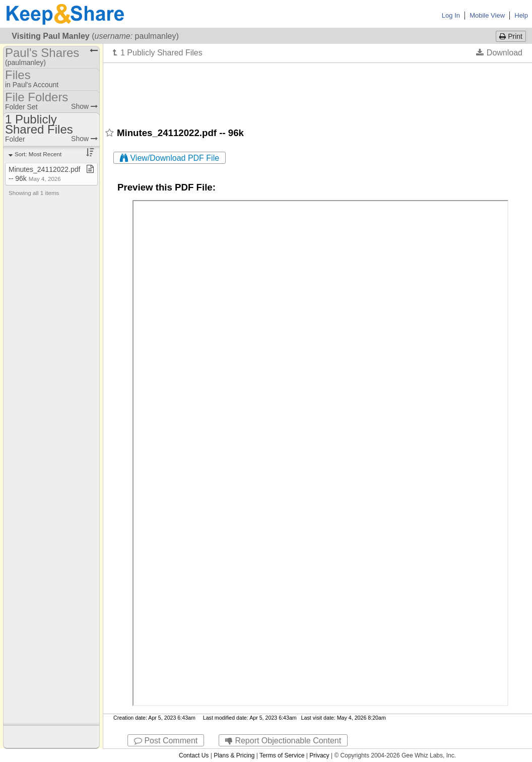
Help (521, 15)
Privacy (319, 755)
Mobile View (487, 15)
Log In (451, 15)
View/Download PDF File (170, 158)
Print (511, 36)
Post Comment (166, 741)
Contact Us (194, 755)
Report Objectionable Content (283, 741)
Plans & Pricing (234, 755)
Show (84, 106)
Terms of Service (282, 755)
